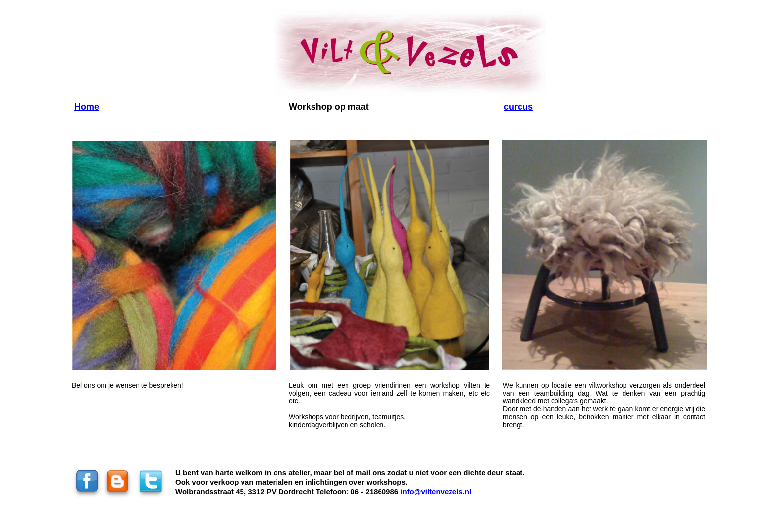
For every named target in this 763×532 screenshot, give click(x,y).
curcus (518, 107)
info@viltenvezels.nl (436, 491)
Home (87, 107)
